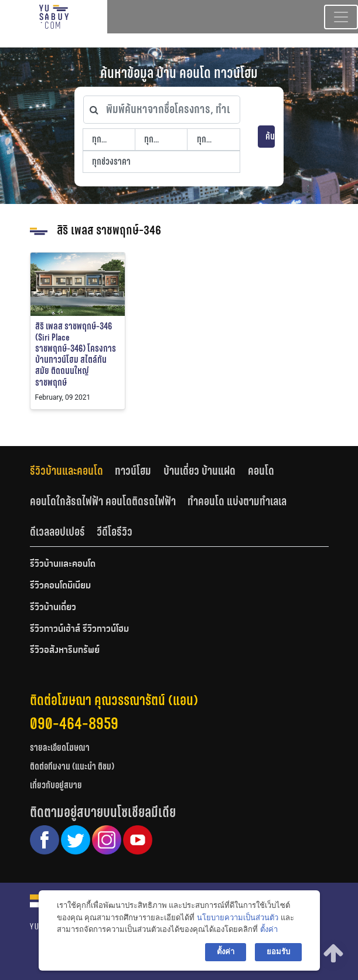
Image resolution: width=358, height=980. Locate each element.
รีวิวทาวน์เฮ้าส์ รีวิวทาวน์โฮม (79, 629)
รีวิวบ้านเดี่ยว (53, 608)
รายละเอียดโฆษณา (60, 748)
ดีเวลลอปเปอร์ (57, 532)
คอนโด (261, 471)
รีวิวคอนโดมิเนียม (60, 586)
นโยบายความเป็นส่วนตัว (238, 918)
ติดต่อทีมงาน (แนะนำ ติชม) (72, 766)
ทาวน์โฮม (133, 471)
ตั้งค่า (269, 929)
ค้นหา (270, 136)
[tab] (73, 471)
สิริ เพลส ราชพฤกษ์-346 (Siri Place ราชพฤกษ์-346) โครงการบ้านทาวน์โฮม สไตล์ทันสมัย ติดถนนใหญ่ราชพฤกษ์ (76, 354)
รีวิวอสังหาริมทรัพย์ (65, 651)
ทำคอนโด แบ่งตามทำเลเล (237, 501)
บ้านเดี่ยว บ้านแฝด (200, 471)
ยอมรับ (278, 952)
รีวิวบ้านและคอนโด (67, 471)
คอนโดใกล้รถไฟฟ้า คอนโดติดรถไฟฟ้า (103, 501)
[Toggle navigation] (341, 17)
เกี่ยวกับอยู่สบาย (56, 785)
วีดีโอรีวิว (115, 532)
